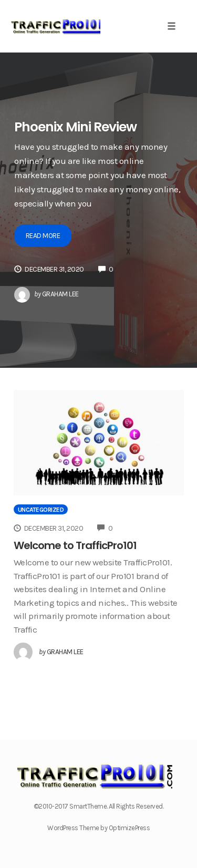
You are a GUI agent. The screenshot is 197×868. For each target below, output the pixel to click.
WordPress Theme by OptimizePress (98, 828)
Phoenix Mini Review (75, 127)
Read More (43, 236)
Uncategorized (41, 510)
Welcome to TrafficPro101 (75, 545)
